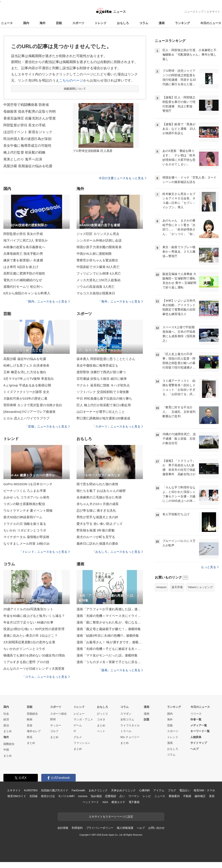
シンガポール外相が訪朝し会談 (99, 240)
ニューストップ (194, 12)
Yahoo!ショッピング (200, 587)
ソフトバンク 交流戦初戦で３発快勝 (103, 392)
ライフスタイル (130, 725)
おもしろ (123, 23)
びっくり (102, 714)
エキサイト (213, 12)
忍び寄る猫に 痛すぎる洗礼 (96, 510)
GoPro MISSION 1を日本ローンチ (28, 484)
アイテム (159, 790)
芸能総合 (32, 714)
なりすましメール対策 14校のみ (27, 543)
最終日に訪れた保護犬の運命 (97, 543)
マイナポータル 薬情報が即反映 (26, 537)
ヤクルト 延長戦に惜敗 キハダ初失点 (103, 385)
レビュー (79, 714)
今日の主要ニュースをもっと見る (122, 178)
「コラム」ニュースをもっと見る (46, 677)
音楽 (30, 725)
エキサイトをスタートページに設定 (111, 817)
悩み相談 (96, 796)
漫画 (162, 23)
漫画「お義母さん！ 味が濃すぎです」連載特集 (110, 642)
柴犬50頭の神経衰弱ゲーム (23, 517)
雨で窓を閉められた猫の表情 (97, 484)
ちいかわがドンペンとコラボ (24, 649)
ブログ (172, 790)
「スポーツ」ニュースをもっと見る (118, 426)
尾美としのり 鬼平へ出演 (23, 159)
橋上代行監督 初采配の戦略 (24, 152)
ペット (101, 731)
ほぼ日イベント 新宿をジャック (28, 132)
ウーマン (134, 796)
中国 (6, 750)
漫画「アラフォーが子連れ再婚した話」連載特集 (110, 609)
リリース (196, 714)
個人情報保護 (125, 828)
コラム (144, 23)
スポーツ (78, 23)
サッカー (56, 725)
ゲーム (78, 725)
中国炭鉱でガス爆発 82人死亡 (98, 267)
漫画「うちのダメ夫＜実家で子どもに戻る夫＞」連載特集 (110, 662)
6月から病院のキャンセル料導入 (27, 293)
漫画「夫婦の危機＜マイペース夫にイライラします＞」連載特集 (110, 616)
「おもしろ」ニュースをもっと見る (118, 552)
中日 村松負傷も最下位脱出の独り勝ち (104, 398)
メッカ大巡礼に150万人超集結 (99, 280)
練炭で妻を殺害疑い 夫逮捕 (23, 260)
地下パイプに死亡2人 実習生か (26, 240)
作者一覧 (196, 719)
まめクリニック (98, 790)
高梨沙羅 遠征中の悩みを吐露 (25, 359)
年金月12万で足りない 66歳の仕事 (28, 622)
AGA (105, 802)
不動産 (187, 796)
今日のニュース (211, 23)
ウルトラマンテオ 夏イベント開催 (28, 510)
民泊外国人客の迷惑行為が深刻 (27, 139)
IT (75, 731)
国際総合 (9, 744)
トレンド (101, 23)
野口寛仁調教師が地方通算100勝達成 (103, 418)
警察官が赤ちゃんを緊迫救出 (97, 260)
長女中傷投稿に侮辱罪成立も (97, 365)
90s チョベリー (130, 737)
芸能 (59, 23)
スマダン (126, 714)
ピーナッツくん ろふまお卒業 (25, 491)
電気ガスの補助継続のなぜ (23, 280)
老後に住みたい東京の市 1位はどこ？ (31, 636)
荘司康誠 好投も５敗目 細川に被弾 (102, 379)
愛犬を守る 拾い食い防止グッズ (100, 524)
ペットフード (91, 802)
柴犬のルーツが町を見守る (96, 537)
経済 (6, 719)
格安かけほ (48, 796)
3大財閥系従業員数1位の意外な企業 (29, 642)
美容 (212, 796)
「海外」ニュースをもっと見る (121, 301)
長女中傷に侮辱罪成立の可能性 (27, 146)
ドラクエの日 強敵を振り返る (25, 524)
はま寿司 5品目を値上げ (21, 267)
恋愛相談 (110, 796)
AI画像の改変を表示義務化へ (24, 247)
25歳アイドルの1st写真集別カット (28, 609)
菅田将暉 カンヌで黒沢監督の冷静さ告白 (33, 405)
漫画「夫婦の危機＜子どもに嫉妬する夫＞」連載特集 (110, 649)
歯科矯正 (200, 796)
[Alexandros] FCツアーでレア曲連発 (29, 412)
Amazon (161, 587)
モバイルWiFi (66, 796)
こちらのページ (71, 80)
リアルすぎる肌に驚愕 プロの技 (26, 662)
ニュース (7, 23)
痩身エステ (118, 802)
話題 (147, 719)
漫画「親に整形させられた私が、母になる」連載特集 (110, 622)
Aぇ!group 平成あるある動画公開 (27, 385)
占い (122, 796)
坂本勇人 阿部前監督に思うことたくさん (106, 359)
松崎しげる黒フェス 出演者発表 (26, 365)
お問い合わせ (156, 828)
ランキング (182, 23)
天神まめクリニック (123, 790)
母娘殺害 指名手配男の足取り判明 (30, 112)
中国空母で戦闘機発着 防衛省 (26, 105)
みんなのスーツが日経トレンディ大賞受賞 (34, 669)
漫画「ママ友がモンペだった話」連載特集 (107, 655)
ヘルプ (194, 749)
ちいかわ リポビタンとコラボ (25, 530)
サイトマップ (199, 743)
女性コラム (127, 719)
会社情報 (63, 828)
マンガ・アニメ (83, 719)
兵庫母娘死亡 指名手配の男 (23, 254)
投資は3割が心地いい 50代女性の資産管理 (34, 629)
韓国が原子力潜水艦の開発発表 (99, 247)
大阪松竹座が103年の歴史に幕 (25, 398)
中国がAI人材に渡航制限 (94, 254)
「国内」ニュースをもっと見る (47, 301)
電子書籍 (134, 802)
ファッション (82, 743)
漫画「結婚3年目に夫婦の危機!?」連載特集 (108, 636)
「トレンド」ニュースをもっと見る (44, 552)
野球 (53, 719)
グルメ (78, 737)
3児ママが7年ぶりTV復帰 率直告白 (29, 379)
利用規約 (77, 828)
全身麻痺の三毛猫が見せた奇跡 (99, 497)
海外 (43, 23)
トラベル (126, 731)
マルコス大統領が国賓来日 (96, 293)
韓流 (30, 737)
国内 (26, 23)
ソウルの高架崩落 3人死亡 (96, 287)
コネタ (101, 719)
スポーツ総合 (58, 714)
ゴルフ (54, 731)
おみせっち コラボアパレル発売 (26, 497)
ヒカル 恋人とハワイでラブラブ (26, 418)
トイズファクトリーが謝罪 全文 (26, 392)
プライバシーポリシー (100, 828)
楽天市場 (177, 587)
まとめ (8, 731)
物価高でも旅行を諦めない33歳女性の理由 (34, 655)
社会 (6, 714)
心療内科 (144, 790)
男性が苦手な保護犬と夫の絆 (97, 517)
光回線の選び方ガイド (55, 790)
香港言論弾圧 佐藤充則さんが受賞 (30, 118)
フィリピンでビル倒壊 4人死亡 (99, 273)
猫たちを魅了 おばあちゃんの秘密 (101, 491)
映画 (30, 719)
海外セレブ (34, 731)
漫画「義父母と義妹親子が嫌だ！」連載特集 (109, 629)
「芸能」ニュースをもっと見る (47, 426)
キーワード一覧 (200, 731)
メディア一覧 (199, 725)
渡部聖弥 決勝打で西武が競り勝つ (101, 372)
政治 (6, 725)
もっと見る (210, 567)
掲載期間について (75, 89)
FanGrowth (78, 790)
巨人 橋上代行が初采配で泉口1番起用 (104, 405)
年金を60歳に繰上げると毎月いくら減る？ (34, 616)
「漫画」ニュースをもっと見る (121, 670)
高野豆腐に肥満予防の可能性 (24, 273)
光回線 (33, 796)
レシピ (147, 796)
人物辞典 (196, 737)
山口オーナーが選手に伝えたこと (101, 412)
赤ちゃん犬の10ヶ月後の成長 (98, 504)
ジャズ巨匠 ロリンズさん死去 (98, 234)
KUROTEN (31, 790)
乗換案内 (174, 796)
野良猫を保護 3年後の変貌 (96, 530)
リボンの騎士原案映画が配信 (24, 504)
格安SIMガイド (17, 796)
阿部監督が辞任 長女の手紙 (24, 125)
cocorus (83, 796)
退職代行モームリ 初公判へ (23, 287)
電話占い (185, 790)
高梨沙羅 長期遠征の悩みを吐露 (28, 166)
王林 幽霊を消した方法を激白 (25, 372)
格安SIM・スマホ (204, 790)
